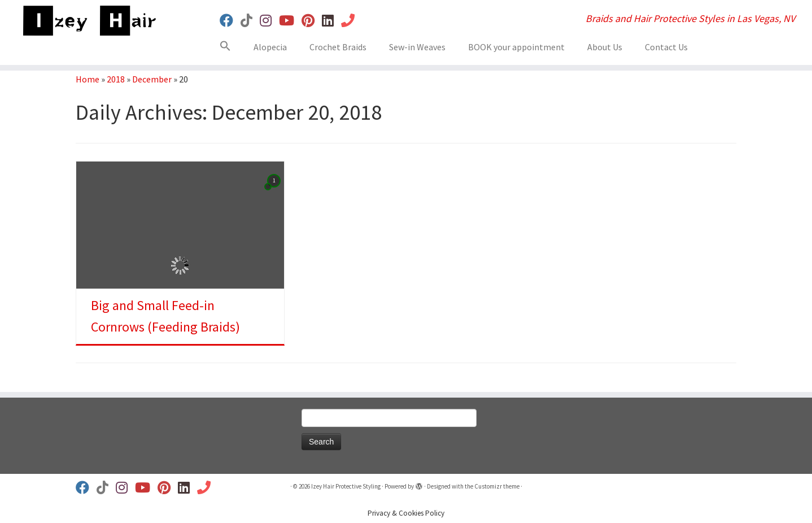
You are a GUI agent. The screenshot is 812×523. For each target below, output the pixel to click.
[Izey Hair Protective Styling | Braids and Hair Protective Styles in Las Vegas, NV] (94, 21)
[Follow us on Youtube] (290, 21)
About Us (605, 47)
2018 (116, 79)
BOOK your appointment (516, 47)
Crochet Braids (338, 47)
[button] (230, 48)
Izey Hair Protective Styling (346, 486)
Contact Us (666, 47)
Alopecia (270, 47)
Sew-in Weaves (417, 47)
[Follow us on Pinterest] (312, 21)
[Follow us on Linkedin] (331, 21)
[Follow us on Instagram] (269, 21)
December (152, 79)
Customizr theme (497, 486)
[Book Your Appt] (352, 21)
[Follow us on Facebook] (230, 21)
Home (88, 79)
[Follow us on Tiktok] (250, 21)
